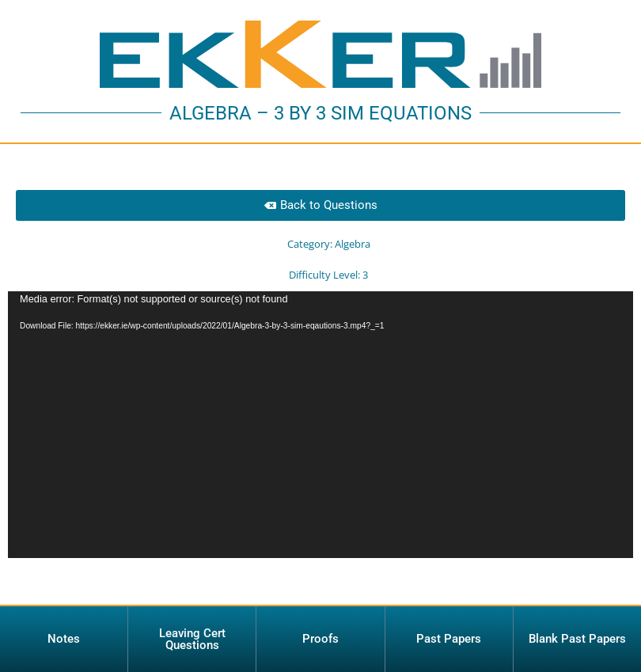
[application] (320, 434)
